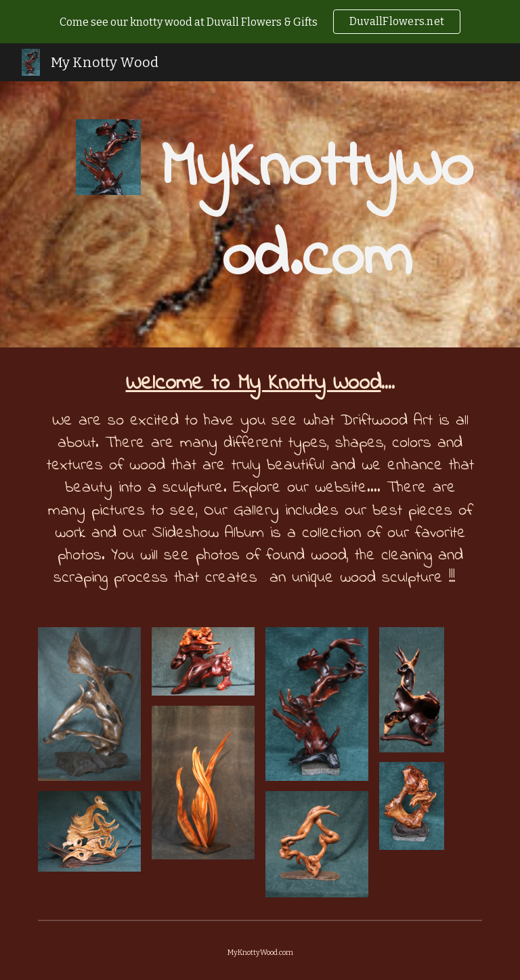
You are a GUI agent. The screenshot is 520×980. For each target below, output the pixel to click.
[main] (317, 214)
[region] (260, 22)
